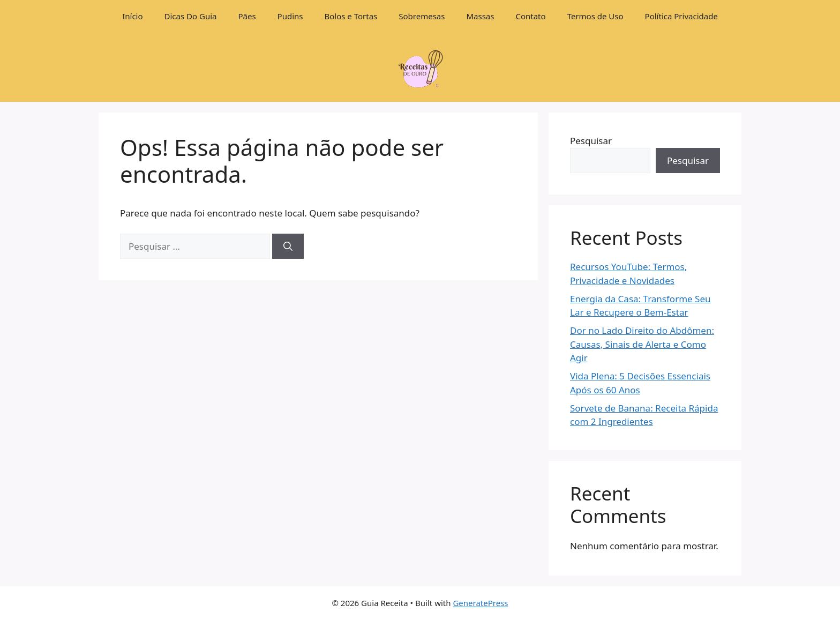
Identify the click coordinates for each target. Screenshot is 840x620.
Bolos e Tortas (351, 16)
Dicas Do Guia (191, 16)
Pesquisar (591, 141)
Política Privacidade (681, 16)
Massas (480, 16)
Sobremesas (422, 16)
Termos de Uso (595, 16)
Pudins (290, 16)
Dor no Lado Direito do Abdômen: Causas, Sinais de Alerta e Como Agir (642, 344)
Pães (247, 16)
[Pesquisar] (288, 246)
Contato (530, 16)
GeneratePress (480, 603)
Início (132, 16)
